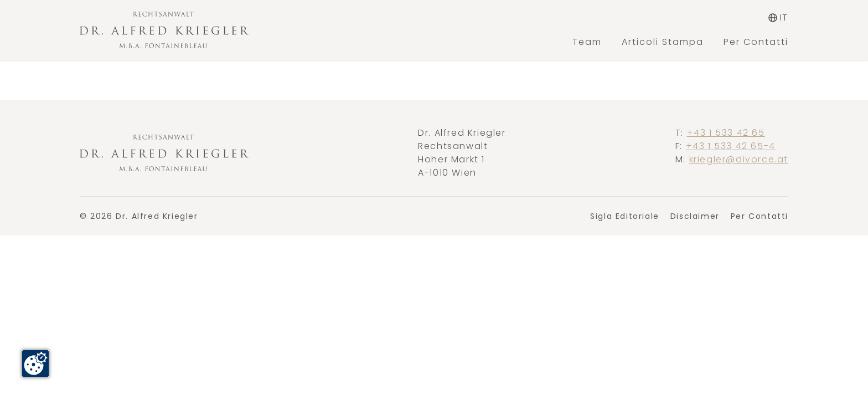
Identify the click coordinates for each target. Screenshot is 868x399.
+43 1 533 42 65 (726, 133)
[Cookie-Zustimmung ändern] (35, 364)
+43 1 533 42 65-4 (731, 146)
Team (587, 42)
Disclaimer (695, 216)
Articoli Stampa (663, 42)
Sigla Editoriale (625, 216)
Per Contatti (756, 42)
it (778, 17)
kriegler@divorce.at (739, 159)
